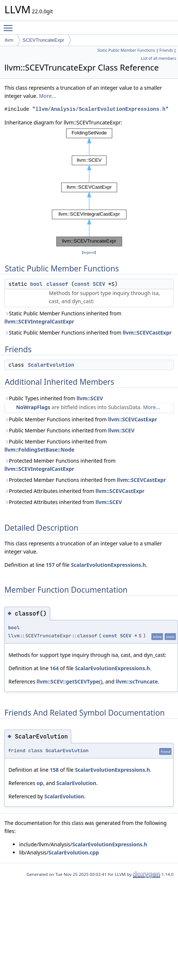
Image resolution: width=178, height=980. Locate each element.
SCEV (99, 284)
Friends (166, 50)
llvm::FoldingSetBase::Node (39, 450)
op (40, 783)
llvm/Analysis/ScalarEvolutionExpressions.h (100, 109)
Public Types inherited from (54, 398)
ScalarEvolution (51, 365)
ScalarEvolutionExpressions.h (108, 565)
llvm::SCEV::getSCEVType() (69, 681)
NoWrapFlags (33, 407)
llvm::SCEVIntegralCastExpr (39, 321)
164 (54, 668)
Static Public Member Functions (126, 50)
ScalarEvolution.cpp (74, 852)
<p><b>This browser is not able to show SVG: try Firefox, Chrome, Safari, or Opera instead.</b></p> (89, 188)
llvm (9, 40)
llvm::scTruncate (137, 681)
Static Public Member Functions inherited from (63, 317)
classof (57, 284)
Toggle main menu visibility (10, 25)
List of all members (159, 58)
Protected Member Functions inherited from (60, 465)
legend (89, 252)
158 (54, 770)
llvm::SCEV (90, 398)
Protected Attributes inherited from (74, 491)
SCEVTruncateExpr (43, 40)
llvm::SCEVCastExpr (147, 333)
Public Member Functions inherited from (81, 419)
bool (36, 284)
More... (48, 96)
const (82, 284)
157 (50, 565)
